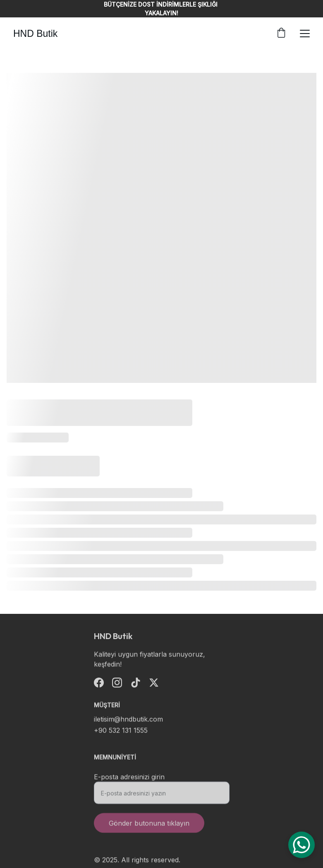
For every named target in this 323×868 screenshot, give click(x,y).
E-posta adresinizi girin (129, 780)
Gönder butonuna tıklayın (149, 826)
